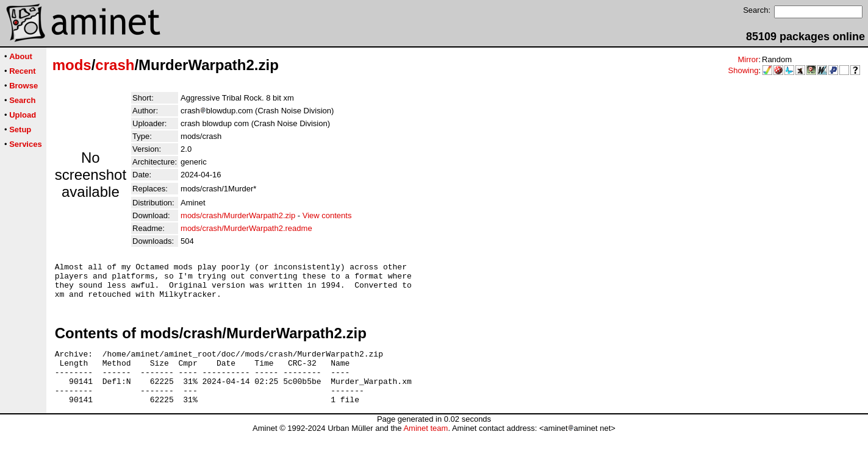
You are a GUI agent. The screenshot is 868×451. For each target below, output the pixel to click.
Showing (744, 70)
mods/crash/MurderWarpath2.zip (238, 215)
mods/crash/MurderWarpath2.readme (246, 228)
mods (72, 65)
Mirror (748, 59)
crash (115, 65)
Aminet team (425, 446)
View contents (327, 215)
